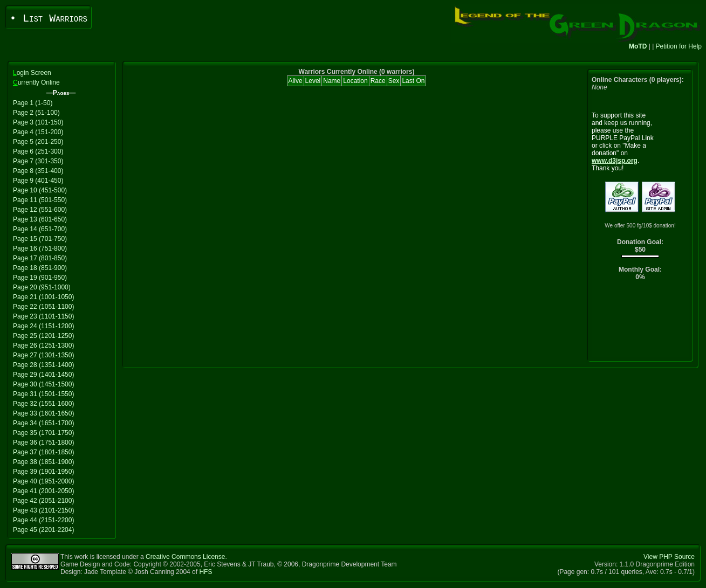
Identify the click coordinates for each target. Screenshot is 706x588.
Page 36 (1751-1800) (43, 442)
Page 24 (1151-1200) (43, 326)
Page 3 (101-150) (38, 122)
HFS (205, 572)
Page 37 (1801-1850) (43, 452)
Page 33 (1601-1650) (43, 413)
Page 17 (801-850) (40, 258)
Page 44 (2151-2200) (43, 520)
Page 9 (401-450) (38, 181)
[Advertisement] (640, 324)
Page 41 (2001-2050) (43, 491)
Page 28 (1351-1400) (43, 365)
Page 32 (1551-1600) (43, 404)
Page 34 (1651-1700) (43, 423)
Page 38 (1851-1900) (43, 462)
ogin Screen (32, 73)
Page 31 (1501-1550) (43, 394)
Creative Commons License (185, 557)
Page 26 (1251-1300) (43, 345)
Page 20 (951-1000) (42, 287)
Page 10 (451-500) (40, 190)
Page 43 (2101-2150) (43, 510)
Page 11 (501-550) (40, 200)
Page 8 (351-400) (38, 171)
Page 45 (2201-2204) (43, 530)
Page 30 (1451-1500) (43, 384)
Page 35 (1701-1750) (43, 433)
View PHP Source (669, 557)
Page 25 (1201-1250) (43, 336)
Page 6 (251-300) (38, 151)
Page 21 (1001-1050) (43, 297)
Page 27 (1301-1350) (43, 355)
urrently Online (36, 82)
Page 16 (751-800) (40, 248)
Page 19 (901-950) (40, 278)
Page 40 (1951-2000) (43, 481)
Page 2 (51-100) (36, 113)
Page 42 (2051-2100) (43, 501)
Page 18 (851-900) (40, 268)
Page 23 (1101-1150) (43, 316)
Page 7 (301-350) (38, 161)
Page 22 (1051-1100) (43, 307)
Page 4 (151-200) (38, 132)
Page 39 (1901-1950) (43, 472)
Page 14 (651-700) (40, 229)
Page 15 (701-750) (40, 239)
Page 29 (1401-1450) (43, 375)
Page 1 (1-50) (33, 103)
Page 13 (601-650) (40, 219)
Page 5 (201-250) (38, 142)
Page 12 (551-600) (40, 210)
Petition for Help (679, 46)
